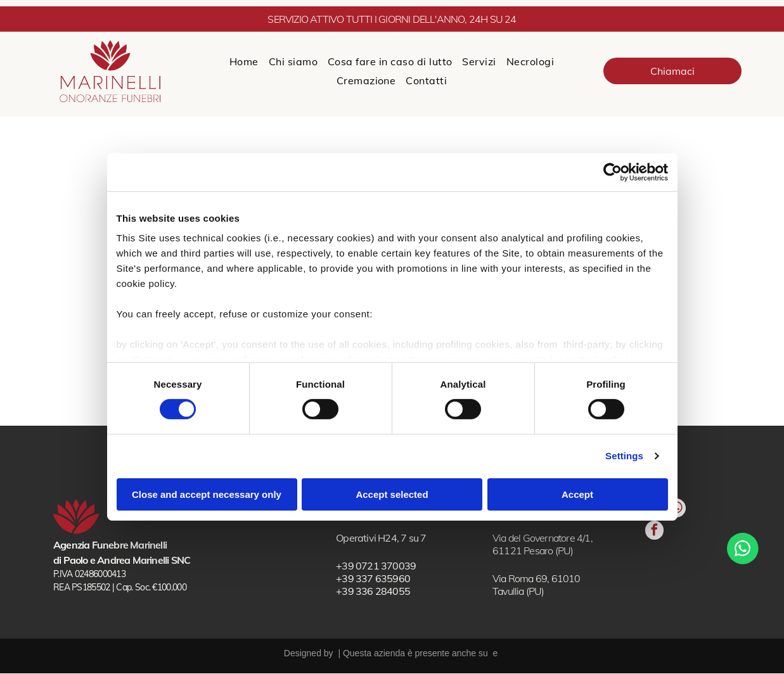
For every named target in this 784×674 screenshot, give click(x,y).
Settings (624, 456)
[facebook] (659, 577)
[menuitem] (244, 61)
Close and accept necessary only (207, 494)
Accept (577, 494)
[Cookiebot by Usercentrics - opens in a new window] (613, 172)
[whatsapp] (659, 546)
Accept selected (392, 494)
